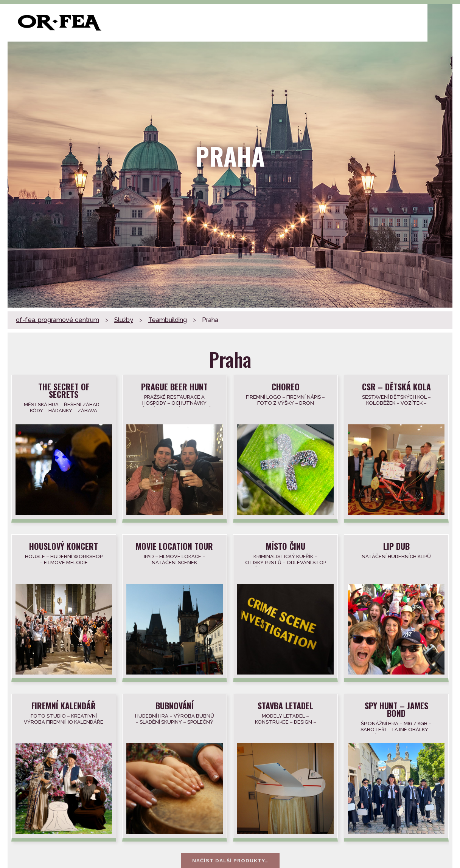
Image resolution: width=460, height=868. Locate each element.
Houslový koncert (64, 545)
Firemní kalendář (64, 705)
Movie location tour (175, 545)
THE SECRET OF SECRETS (64, 390)
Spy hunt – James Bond (396, 709)
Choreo (286, 386)
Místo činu (286, 545)
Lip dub (396, 545)
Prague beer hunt (175, 386)
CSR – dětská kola (396, 386)
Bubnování (175, 705)
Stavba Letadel (285, 705)
